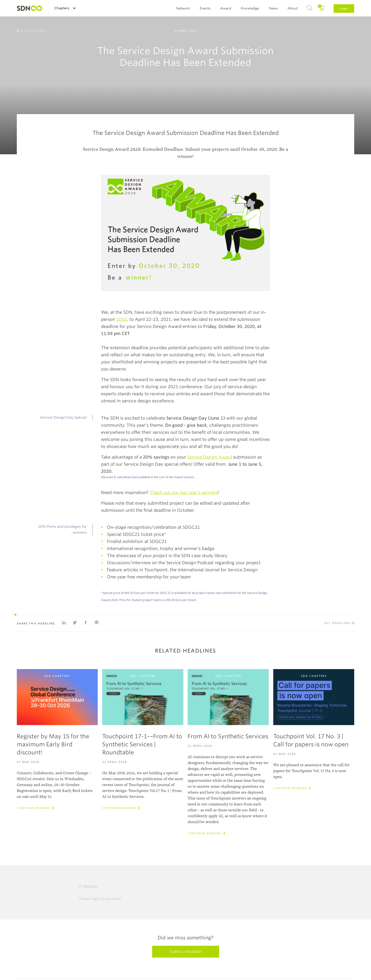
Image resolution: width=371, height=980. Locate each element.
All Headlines (33, 31)
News (273, 8)
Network (183, 8)
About (293, 8)
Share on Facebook (86, 623)
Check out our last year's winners (184, 492)
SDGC (122, 319)
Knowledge (250, 8)
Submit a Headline (186, 952)
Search (309, 8)
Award (226, 8)
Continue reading (34, 808)
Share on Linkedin (64, 623)
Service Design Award (210, 457)
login (95, 899)
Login (344, 8)
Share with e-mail (97, 623)
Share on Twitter (75, 623)
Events (205, 8)
